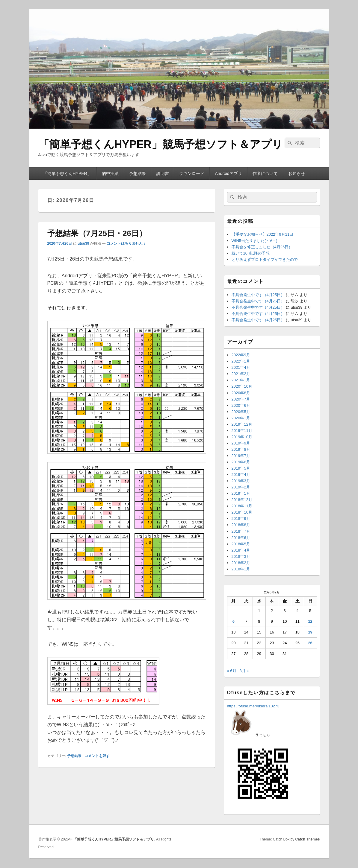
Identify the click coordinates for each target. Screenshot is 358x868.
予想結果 (138, 173)
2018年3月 (241, 556)
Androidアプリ (228, 173)
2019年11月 (242, 431)
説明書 (163, 173)
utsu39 (83, 243)
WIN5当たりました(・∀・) (254, 241)
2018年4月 (241, 550)
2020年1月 (241, 418)
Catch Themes (307, 839)
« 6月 (232, 671)
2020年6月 (241, 405)
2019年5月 (241, 468)
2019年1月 (241, 493)
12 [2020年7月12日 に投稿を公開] (310, 621)
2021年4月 (241, 367)
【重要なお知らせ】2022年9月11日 (263, 234)
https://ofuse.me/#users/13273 (253, 706)
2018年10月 (242, 512)
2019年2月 (241, 487)
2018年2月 (241, 563)
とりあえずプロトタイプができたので (265, 259)
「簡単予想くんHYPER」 (67, 173)
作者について (265, 173)
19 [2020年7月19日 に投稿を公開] (310, 632)
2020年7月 (241, 399)
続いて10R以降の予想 (251, 253)
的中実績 (110, 173)
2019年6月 (241, 462)
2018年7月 (241, 531)
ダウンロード (192, 173)
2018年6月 (241, 538)
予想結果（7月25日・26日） (97, 233)
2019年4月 (241, 475)
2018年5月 (241, 544)
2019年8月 (241, 449)
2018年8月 (241, 525)
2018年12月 (242, 500)
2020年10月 (242, 386)
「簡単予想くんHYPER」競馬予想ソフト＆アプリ (161, 144)
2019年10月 (242, 437)
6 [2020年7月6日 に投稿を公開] (234, 621)
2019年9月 (241, 443)
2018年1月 (241, 569)
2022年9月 (241, 355)
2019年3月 (241, 481)
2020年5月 (241, 412)
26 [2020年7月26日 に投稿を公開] (310, 643)
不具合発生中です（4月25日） (258, 295)
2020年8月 (241, 393)
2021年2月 (241, 374)
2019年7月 (241, 456)
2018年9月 (241, 518)
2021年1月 (241, 380)
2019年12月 (242, 424)
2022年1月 (241, 361)
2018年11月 (242, 506)
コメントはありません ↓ (126, 243)
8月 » (244, 671)
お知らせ (297, 173)
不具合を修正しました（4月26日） (262, 247)
